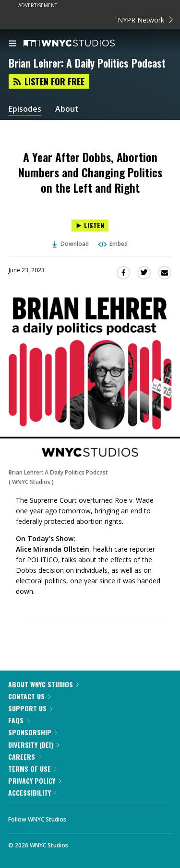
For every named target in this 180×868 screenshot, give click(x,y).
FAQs (19, 720)
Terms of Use (32, 769)
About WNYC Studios (43, 684)
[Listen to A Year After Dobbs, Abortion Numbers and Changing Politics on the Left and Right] (90, 226)
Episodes (25, 109)
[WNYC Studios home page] (81, 44)
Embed (112, 244)
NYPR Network (145, 20)
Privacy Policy (35, 781)
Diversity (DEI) (34, 745)
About (67, 109)
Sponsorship (33, 732)
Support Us (30, 708)
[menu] (12, 44)
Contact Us (29, 696)
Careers (24, 757)
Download (71, 244)
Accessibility (32, 793)
